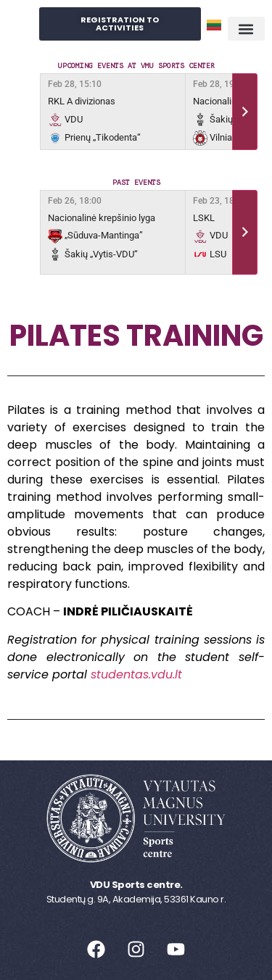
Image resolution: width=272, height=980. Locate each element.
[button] (246, 29)
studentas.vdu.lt (136, 674)
